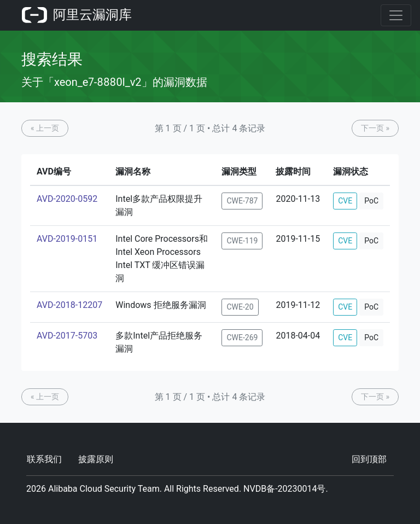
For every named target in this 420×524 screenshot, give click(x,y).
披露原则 (96, 459)
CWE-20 (240, 307)
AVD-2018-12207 (69, 305)
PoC (371, 201)
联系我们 (44, 459)
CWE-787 (242, 201)
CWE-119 (242, 241)
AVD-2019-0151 (67, 239)
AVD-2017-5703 (67, 336)
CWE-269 (242, 337)
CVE (345, 201)
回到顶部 (369, 459)
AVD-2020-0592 (67, 199)
